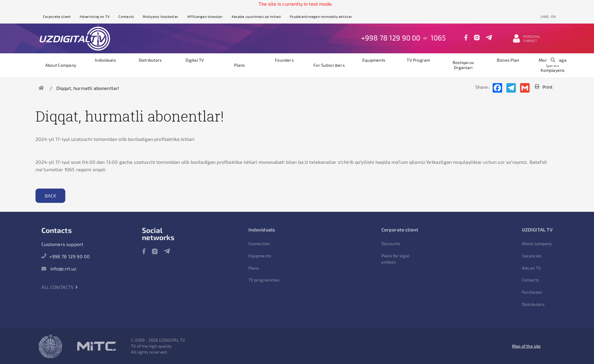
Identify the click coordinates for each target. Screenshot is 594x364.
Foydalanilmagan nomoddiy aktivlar (321, 16)
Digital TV (195, 60)
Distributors (150, 60)
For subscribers (329, 65)
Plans (239, 65)
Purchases (532, 292)
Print (544, 87)
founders (284, 60)
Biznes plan (508, 60)
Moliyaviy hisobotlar (161, 16)
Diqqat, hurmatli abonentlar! (88, 88)
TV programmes (264, 280)
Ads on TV (531, 268)
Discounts (391, 244)
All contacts (60, 287)
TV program (418, 60)
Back (51, 196)
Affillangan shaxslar (205, 16)
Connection (259, 244)
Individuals (105, 60)
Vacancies (532, 256)
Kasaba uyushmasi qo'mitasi (256, 16)
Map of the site (526, 346)
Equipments (374, 60)
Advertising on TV (95, 16)
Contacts (126, 16)
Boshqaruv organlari (463, 65)
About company (61, 65)
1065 (438, 38)
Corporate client (57, 16)
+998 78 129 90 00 (391, 38)
